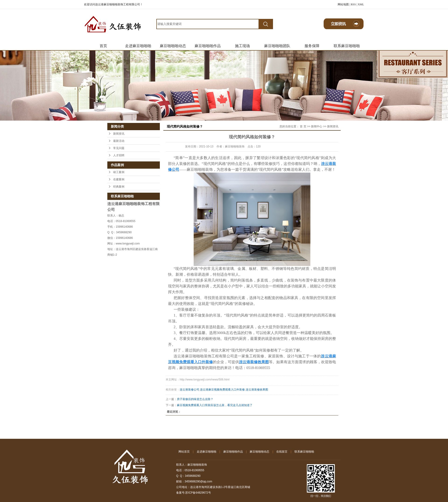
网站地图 (343, 4)
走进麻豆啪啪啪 (138, 46)
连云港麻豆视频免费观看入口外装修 (222, 390)
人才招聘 (119, 155)
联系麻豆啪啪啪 (347, 46)
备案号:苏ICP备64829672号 (194, 493)
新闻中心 (317, 126)
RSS (353, 4)
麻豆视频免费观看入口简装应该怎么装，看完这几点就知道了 (215, 405)
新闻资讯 (119, 134)
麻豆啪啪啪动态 (173, 46)
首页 (103, 46)
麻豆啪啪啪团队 (277, 46)
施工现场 (242, 46)
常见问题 (119, 148)
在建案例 (119, 179)
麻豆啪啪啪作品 (208, 46)
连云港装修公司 (189, 390)
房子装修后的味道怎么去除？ (195, 399)
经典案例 (119, 187)
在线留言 (282, 452)
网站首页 (184, 452)
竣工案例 (119, 172)
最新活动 (119, 141)
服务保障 (312, 46)
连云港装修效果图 (257, 390)
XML (361, 4)
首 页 (303, 126)
